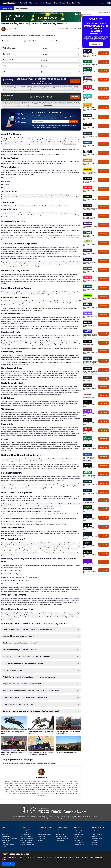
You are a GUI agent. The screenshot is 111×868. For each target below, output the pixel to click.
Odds (42, 3)
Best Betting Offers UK (26, 830)
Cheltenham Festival (43, 830)
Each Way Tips (78, 836)
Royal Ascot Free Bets (26, 843)
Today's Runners (96, 836)
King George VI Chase (62, 836)
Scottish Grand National (44, 834)
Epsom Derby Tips (79, 843)
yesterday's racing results (27, 151)
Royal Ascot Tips (78, 840)
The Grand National (43, 832)
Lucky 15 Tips (77, 832)
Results (49, 3)
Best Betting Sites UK (26, 832)
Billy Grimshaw (13, 29)
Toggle (109, 3)
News (56, 3)
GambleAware (81, 816)
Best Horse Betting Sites (26, 836)
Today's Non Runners (97, 838)
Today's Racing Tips (79, 830)
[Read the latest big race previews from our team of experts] (41, 743)
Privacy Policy (6, 840)
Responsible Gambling (8, 845)
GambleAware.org (48, 105)
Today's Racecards (97, 830)
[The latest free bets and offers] (68, 743)
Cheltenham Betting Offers (27, 845)
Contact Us (5, 834)
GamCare (74, 816)
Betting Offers (65, 3)
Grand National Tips (79, 845)
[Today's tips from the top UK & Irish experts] (41, 723)
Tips (31, 3)
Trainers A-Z (95, 845)
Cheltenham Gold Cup (62, 838)
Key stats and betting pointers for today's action (13, 753)
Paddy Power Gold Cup (62, 830)
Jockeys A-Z (95, 843)
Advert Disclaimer (104, 13)
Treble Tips (77, 838)
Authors (4, 832)
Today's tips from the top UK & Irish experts (41, 733)
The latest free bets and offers (66, 752)
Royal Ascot (41, 840)
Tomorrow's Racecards (98, 832)
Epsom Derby (42, 836)
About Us (5, 830)
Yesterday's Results (22, 8)
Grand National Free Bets (27, 838)
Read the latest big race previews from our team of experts (40, 753)
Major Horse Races (97, 834)
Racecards (24, 3)
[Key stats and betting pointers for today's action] (14, 743)
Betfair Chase (59, 832)
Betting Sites (77, 3)
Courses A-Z (95, 840)
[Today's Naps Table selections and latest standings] (68, 723)
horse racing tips (70, 144)
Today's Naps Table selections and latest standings (68, 733)
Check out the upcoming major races (13, 733)
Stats (36, 3)
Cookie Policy (6, 843)
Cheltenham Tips (78, 834)
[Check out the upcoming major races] (14, 723)
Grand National (60, 840)
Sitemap (4, 847)
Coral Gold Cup (60, 834)
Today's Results (7, 8)
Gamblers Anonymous (92, 816)
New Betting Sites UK (26, 834)
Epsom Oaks (41, 838)
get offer (104, 53)
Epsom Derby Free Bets (26, 840)
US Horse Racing (7, 836)
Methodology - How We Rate (10, 838)
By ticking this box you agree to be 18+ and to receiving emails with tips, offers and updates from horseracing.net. (55, 126)
